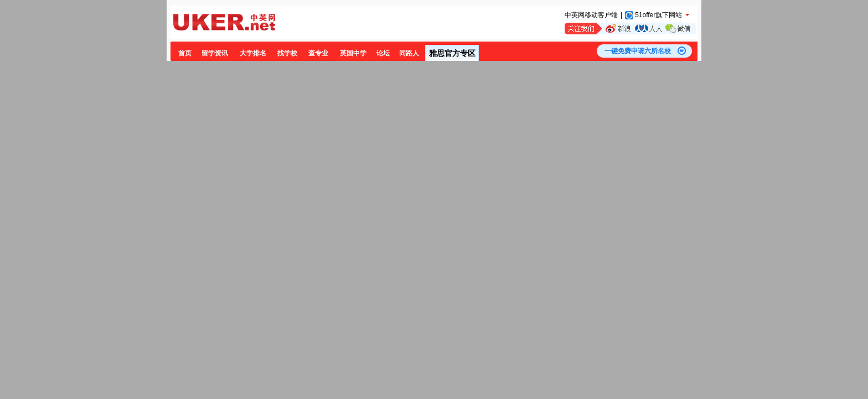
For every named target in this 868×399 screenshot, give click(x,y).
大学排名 (253, 53)
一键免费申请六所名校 (638, 51)
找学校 (287, 53)
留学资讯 (215, 53)
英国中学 (353, 53)
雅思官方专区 (452, 53)
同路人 (409, 53)
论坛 (383, 53)
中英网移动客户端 (591, 15)
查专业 (318, 53)
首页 (185, 53)
